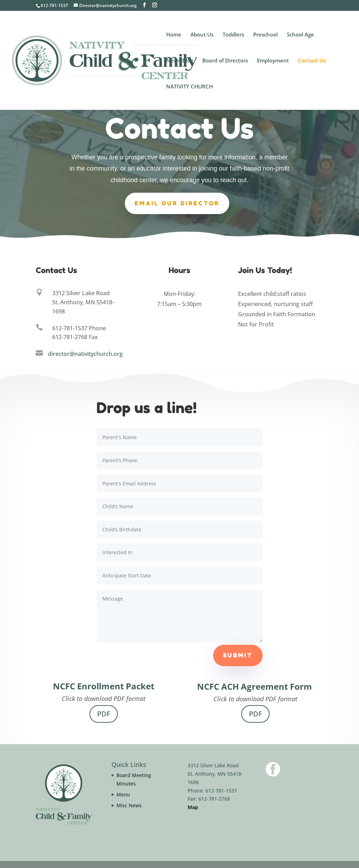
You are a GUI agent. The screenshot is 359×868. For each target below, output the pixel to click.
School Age (300, 35)
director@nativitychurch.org (85, 354)
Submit (238, 655)
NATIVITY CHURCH (189, 87)
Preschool (265, 35)
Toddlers (233, 35)
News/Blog (180, 61)
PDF (104, 714)
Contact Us (312, 61)
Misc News (129, 805)
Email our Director (177, 203)
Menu (123, 794)
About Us (202, 35)
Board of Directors (225, 61)
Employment (273, 61)
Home (174, 35)
